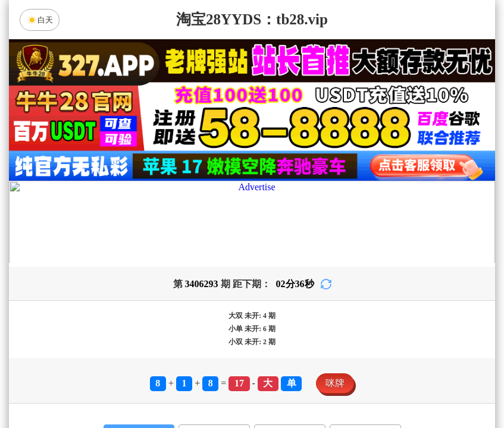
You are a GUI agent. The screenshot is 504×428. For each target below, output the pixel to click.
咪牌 (335, 383)
